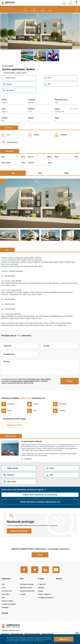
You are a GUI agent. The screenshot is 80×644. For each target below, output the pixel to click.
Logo (77, 634)
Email (61, 78)
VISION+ (71, 4)
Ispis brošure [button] (19, 90)
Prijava (64, 4)
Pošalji (70, 381)
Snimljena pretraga (27, 584)
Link (61, 84)
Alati (22, 579)
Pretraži (25, 11)
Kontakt (50, 11)
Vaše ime (8, 346)
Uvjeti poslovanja (17, 634)
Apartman (5, 594)
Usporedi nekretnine (27, 591)
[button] (27, 55)
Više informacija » (39, 641)
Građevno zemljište (9, 604)
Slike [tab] (13, 173)
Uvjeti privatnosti (48, 634)
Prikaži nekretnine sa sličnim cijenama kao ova (40, 502)
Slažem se (64, 639)
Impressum (5, 634)
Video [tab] (40, 173)
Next (77, 204)
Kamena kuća (7, 591)
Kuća (4, 588)
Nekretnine (6, 579)
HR (76, 4)
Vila (3, 584)
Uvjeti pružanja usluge (32, 634)
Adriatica (41, 588)
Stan (3, 598)
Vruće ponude (34, 11)
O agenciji (42, 584)
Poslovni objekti (7, 601)
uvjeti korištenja (18, 381)
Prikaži (40, 555)
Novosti (59, 579)
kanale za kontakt (14, 425)
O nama (41, 579)
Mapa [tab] (67, 173)
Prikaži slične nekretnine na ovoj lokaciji (40, 495)
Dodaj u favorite (19, 78)
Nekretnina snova (26, 588)
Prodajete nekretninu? (46, 598)
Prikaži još (28, 459)
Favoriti (43, 11)
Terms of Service (46, 379)
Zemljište (5, 608)
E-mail (46, 346)
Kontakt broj (9, 354)
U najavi (23, 594)
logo (8, 3)
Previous (3, 204)
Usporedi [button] (19, 84)
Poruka (7, 361)
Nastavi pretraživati (19, 531)
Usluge (40, 591)
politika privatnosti (29, 381)
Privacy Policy (35, 379)
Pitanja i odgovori (44, 594)
